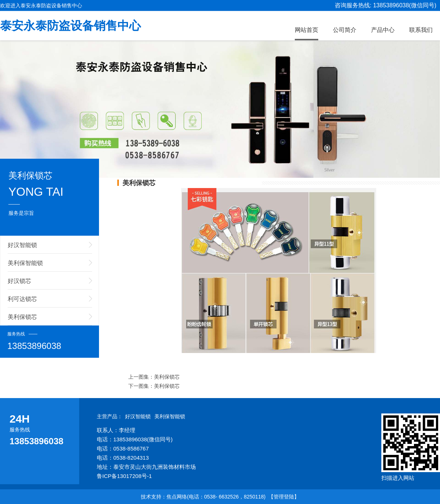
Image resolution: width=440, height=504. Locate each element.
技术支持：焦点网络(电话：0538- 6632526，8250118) (203, 497)
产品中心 (383, 30)
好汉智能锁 (22, 245)
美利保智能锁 (25, 263)
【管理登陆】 (284, 497)
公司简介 (345, 30)
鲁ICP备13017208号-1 (124, 476)
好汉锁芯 (19, 281)
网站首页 (307, 30)
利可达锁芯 (22, 299)
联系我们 (421, 30)
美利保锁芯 (22, 317)
